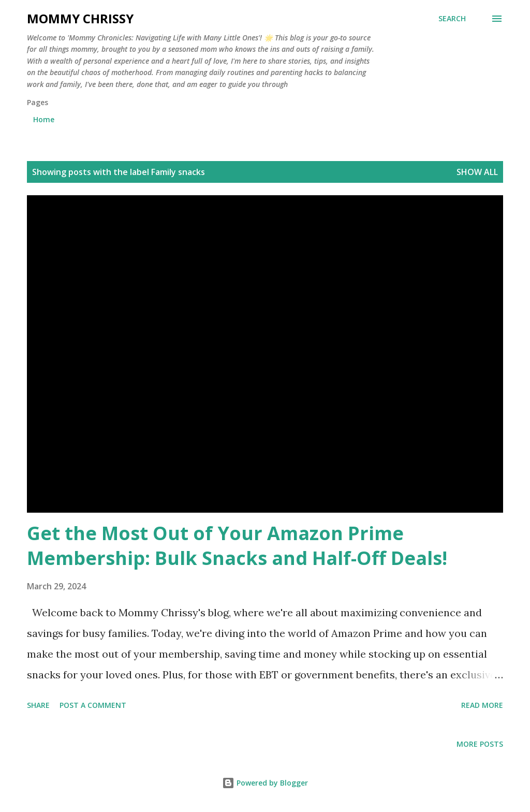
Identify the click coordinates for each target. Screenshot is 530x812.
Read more (482, 705)
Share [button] (38, 705)
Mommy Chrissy (80, 18)
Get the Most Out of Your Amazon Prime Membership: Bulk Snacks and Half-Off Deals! (237, 546)
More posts (480, 744)
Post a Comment (93, 705)
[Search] (452, 19)
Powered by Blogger (265, 783)
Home (44, 119)
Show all (477, 172)
